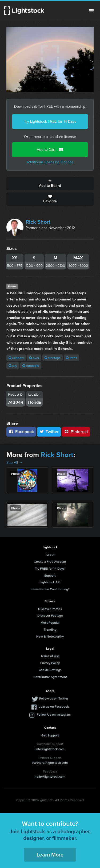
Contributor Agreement (50, 677)
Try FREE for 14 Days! (50, 568)
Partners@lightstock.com (50, 763)
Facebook (21, 432)
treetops (53, 358)
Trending (50, 629)
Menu (91, 11)
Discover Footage (50, 616)
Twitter (49, 432)
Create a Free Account (50, 562)
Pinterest (76, 432)
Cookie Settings (50, 670)
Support (50, 575)
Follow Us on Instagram (54, 714)
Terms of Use (50, 656)
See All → (15, 463)
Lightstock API (50, 582)
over (34, 358)
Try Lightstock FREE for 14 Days (50, 121)
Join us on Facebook (54, 706)
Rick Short (38, 222)
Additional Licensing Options (50, 162)
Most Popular (50, 622)
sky (13, 366)
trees (71, 358)
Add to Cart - (50, 150)
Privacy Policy (50, 663)
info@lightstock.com (50, 749)
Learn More (50, 855)
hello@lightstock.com (50, 776)
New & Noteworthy (50, 636)
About (50, 555)
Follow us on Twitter (54, 698)
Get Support (50, 735)
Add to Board (50, 184)
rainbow (16, 358)
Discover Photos (50, 609)
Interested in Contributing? (50, 589)
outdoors (31, 366)
